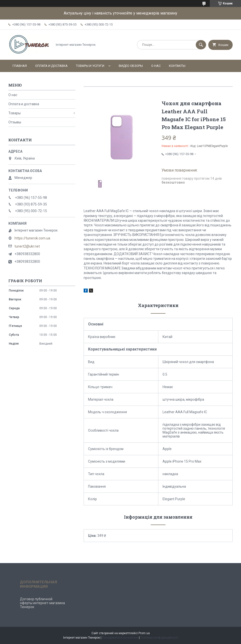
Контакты (177, 66)
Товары (15, 113)
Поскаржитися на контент (120, 638)
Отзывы (15, 122)
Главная (20, 66)
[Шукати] (201, 45)
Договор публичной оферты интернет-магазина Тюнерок (42, 603)
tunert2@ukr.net (27, 246)
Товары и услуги (90, 66)
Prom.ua (144, 633)
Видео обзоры (131, 66)
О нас (156, 66)
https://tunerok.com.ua (32, 238)
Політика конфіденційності (159, 638)
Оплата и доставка (51, 66)
